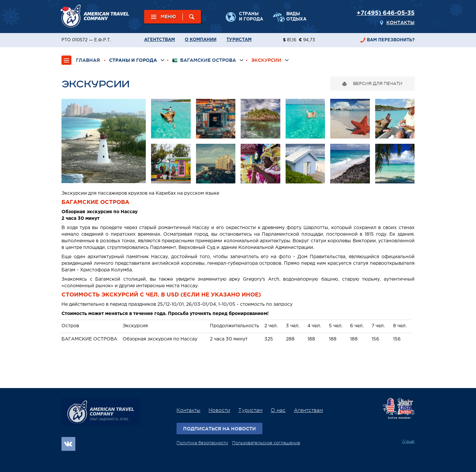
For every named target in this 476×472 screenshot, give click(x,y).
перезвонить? (391, 40)
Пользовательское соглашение (266, 443)
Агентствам (159, 40)
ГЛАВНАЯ (88, 60)
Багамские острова (204, 60)
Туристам (239, 40)
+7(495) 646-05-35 (386, 13)
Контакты (400, 22)
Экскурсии (266, 60)
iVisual (408, 441)
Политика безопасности (202, 443)
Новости (219, 410)
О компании (201, 40)
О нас (278, 410)
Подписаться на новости (219, 429)
